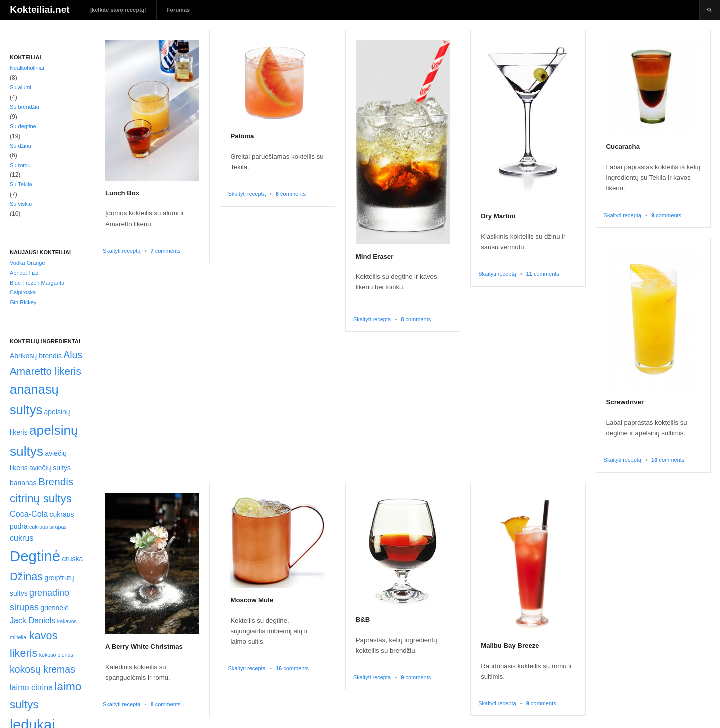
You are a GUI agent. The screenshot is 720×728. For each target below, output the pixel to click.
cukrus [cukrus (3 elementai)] (22, 538)
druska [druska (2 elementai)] (72, 559)
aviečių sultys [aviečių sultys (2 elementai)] (50, 468)
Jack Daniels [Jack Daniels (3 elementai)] (33, 620)
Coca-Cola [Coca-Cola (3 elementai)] (29, 514)
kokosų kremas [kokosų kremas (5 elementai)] (43, 669)
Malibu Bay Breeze (510, 646)
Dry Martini (498, 216)
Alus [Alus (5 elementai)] (73, 355)
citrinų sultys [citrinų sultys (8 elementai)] (41, 499)
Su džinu (21, 146)
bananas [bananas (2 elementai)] (23, 483)
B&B (363, 620)
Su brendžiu (25, 107)
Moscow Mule (252, 600)
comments (165, 251)
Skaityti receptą (122, 251)
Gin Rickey (23, 302)
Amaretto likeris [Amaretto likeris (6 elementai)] (46, 371)
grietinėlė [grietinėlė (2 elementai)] (55, 608)
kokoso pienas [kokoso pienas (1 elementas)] (56, 655)
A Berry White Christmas (144, 647)
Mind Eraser (375, 257)
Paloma (242, 136)
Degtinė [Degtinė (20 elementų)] (35, 556)
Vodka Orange (28, 263)
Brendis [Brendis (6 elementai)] (56, 482)
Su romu (20, 165)
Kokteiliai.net (40, 10)
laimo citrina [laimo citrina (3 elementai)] (31, 687)
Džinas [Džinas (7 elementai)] (26, 577)
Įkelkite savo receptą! (118, 10)
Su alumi (21, 87)
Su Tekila (21, 184)
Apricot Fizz (24, 273)
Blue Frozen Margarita (37, 283)
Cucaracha (623, 147)
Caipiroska (23, 292)
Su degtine (23, 126)
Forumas (179, 10)
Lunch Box (122, 193)
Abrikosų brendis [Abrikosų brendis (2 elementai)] (36, 356)
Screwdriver (625, 402)
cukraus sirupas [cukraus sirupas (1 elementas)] (48, 527)
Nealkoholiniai (27, 68)
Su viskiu (21, 204)
